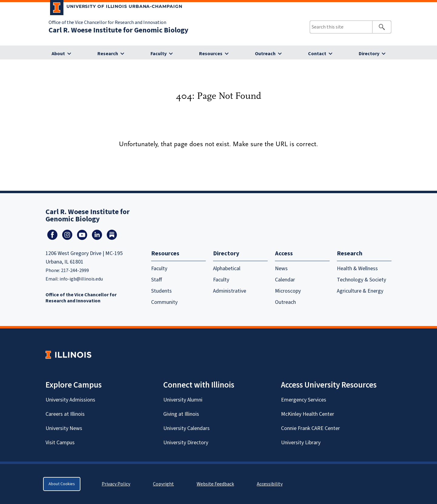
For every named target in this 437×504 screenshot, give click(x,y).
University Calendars (186, 428)
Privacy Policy (116, 484)
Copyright (163, 484)
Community (164, 302)
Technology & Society (361, 280)
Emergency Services (304, 400)
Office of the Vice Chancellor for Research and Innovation (107, 22)
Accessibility (270, 484)
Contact (317, 54)
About (58, 54)
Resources (211, 54)
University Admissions (70, 400)
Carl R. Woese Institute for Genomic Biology (119, 30)
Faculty (159, 54)
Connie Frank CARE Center (310, 428)
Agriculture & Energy (360, 291)
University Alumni (183, 400)
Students (161, 291)
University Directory (186, 443)
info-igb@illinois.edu (81, 279)
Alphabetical (227, 269)
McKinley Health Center (308, 414)
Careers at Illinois (65, 414)
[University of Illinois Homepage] (68, 355)
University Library (301, 443)
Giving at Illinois (181, 414)
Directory (369, 54)
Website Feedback (216, 484)
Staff (157, 280)
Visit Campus (60, 443)
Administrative (230, 291)
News (281, 269)
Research (108, 54)
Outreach (265, 54)
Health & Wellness (357, 269)
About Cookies (62, 484)
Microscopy (288, 291)
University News (64, 428)
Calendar (285, 280)
